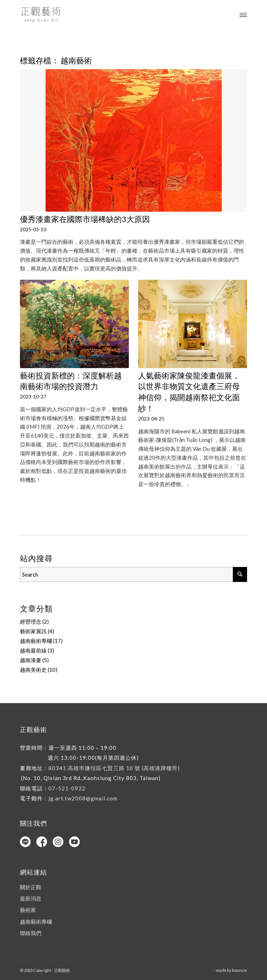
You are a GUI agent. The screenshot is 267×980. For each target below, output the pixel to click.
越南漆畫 (31, 660)
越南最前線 (33, 650)
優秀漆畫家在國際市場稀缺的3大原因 (85, 219)
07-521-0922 (67, 788)
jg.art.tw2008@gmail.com (83, 798)
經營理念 (31, 621)
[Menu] (243, 14)
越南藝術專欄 (36, 641)
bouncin (240, 970)
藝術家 (28, 910)
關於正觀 (31, 887)
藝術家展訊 (33, 631)
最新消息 (31, 898)
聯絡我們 (31, 933)
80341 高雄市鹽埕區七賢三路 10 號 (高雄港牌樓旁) (114, 768)
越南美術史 (33, 670)
